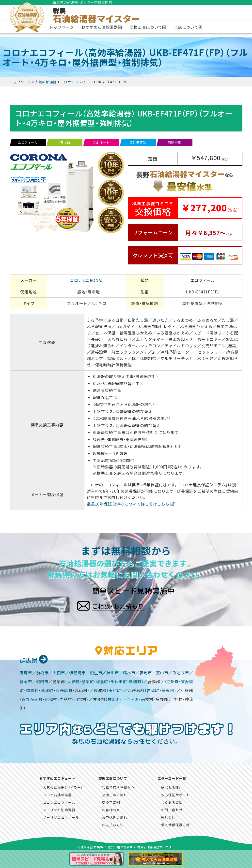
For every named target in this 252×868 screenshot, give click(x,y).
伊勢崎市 (77, 672)
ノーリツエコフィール (61, 817)
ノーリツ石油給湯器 (59, 809)
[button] (102, 27)
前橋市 (42, 672)
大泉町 (73, 681)
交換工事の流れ (115, 794)
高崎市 (26, 672)
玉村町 (115, 690)
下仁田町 (130, 698)
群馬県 (33, 659)
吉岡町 (153, 690)
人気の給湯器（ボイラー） (63, 787)
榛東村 (168, 690)
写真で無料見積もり (118, 787)
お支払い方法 (113, 824)
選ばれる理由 (172, 787)
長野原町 (64, 690)
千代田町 (119, 681)
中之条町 (170, 681)
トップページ (62, 27)
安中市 (162, 672)
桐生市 (96, 672)
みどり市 (181, 672)
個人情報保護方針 (176, 824)
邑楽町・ (89, 681)
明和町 (135, 681)
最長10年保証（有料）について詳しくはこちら (128, 504)
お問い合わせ (172, 809)
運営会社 (168, 817)
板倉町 (102, 681)
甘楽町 (114, 698)
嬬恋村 (32, 690)
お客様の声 (111, 809)
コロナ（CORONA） (87, 280)
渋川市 (112, 672)
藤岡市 (146, 672)
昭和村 (51, 698)
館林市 (129, 672)
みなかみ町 (32, 698)
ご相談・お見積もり (134, 604)
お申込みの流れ (115, 817)
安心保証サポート (176, 794)
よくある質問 (172, 802)
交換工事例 (111, 802)
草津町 (47, 690)
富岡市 (26, 681)
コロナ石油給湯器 (57, 794)
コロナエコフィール (59, 802)
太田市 (59, 672)
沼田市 (42, 681)
